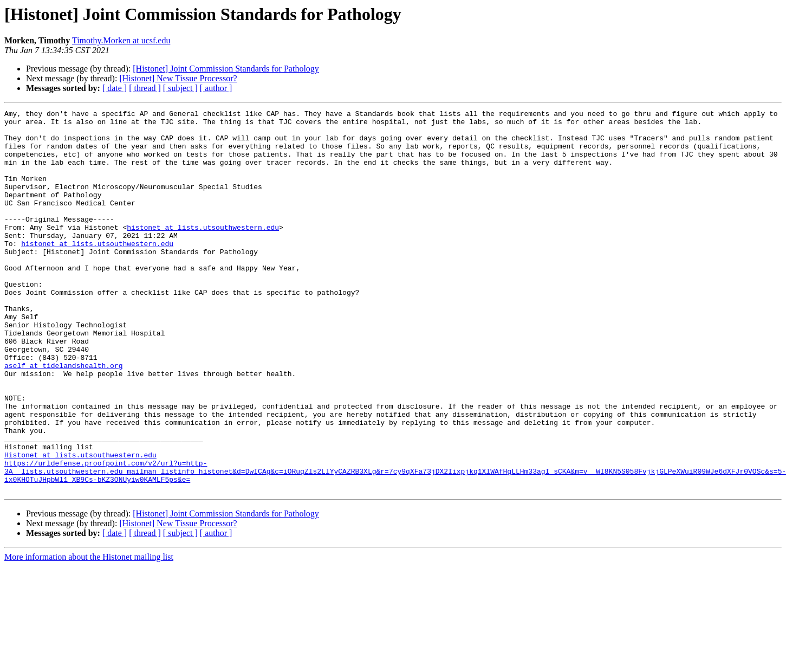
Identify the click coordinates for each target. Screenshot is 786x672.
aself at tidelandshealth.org (63, 417)
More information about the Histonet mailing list (89, 633)
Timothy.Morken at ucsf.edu (121, 40)
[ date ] (115, 88)
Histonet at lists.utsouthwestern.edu (80, 525)
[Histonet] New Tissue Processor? (178, 78)
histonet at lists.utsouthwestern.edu (203, 251)
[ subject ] (180, 88)
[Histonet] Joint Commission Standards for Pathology (226, 69)
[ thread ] (145, 88)
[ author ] (216, 88)
